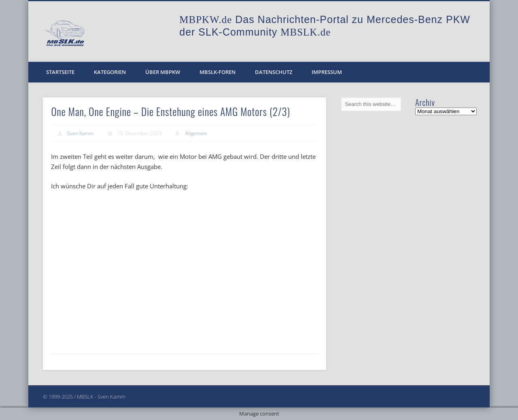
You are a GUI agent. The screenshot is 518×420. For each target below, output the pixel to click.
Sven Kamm (80, 133)
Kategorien (110, 72)
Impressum (327, 72)
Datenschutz (274, 72)
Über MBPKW (163, 72)
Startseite (60, 72)
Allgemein (196, 133)
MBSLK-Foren (218, 72)
